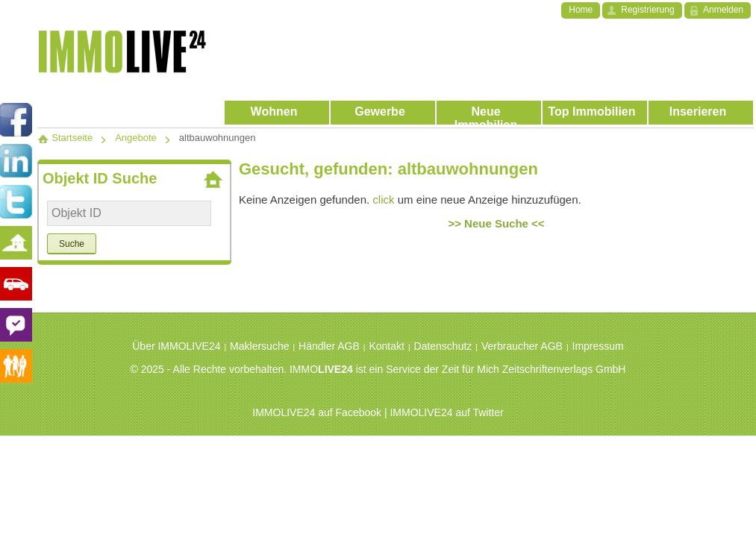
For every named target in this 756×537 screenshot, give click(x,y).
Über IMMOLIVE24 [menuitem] (176, 346)
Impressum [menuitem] (598, 346)
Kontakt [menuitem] (386, 346)
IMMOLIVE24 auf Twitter (446, 412)
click (383, 200)
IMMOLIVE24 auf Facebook (317, 412)
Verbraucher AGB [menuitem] (522, 346)
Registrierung (647, 10)
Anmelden (723, 10)
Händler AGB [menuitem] (329, 346)
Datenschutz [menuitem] (443, 346)
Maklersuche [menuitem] (259, 346)
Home (581, 10)
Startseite (65, 138)
